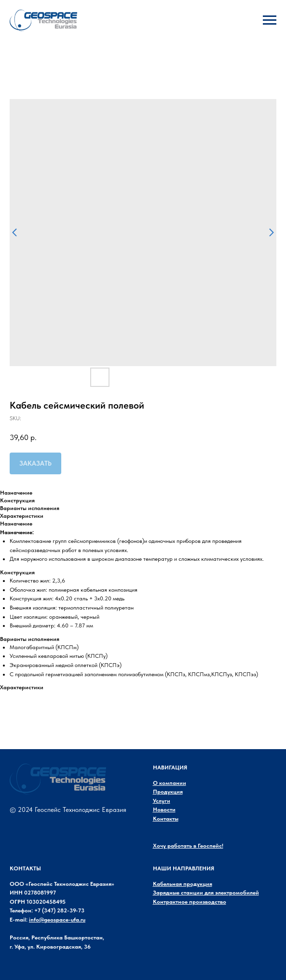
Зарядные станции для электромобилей (206, 893)
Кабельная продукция (183, 884)
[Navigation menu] (270, 20)
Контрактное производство (190, 902)
